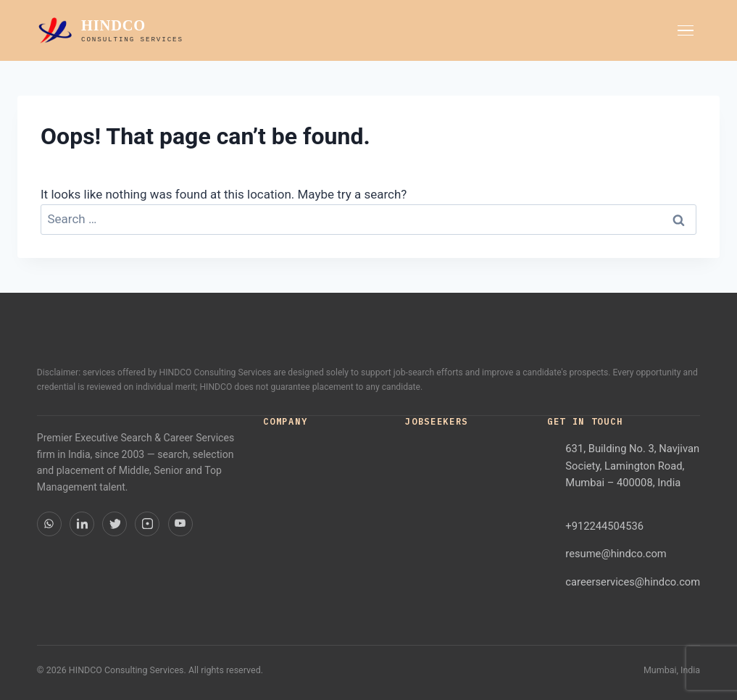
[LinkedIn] (82, 524)
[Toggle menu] (686, 30)
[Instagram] (147, 524)
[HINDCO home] (110, 30)
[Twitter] (114, 524)
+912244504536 (604, 526)
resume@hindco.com (616, 554)
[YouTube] (180, 524)
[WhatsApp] (49, 524)
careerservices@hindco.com (633, 582)
